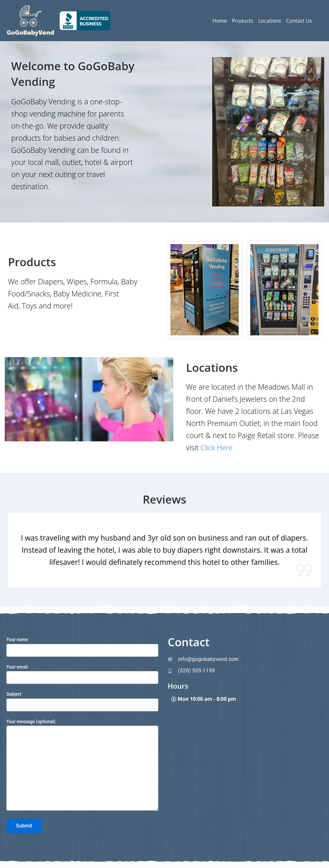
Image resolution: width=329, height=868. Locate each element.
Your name (82, 647)
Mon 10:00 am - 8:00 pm (207, 700)
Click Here (217, 447)
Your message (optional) (82, 766)
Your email (82, 674)
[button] (244, 700)
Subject (82, 701)
